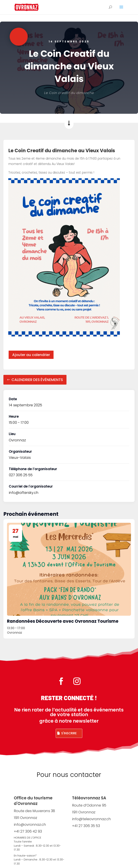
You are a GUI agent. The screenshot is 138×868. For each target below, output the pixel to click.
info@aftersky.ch (24, 493)
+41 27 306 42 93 (28, 831)
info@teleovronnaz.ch (91, 819)
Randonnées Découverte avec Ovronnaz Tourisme (63, 621)
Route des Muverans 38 (34, 811)
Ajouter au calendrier (31, 355)
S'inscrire (69, 733)
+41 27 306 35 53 (86, 826)
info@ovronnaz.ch (30, 825)
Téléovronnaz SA (89, 798)
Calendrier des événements (37, 380)
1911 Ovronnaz (26, 818)
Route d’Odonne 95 (89, 805)
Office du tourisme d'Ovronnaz (33, 801)
